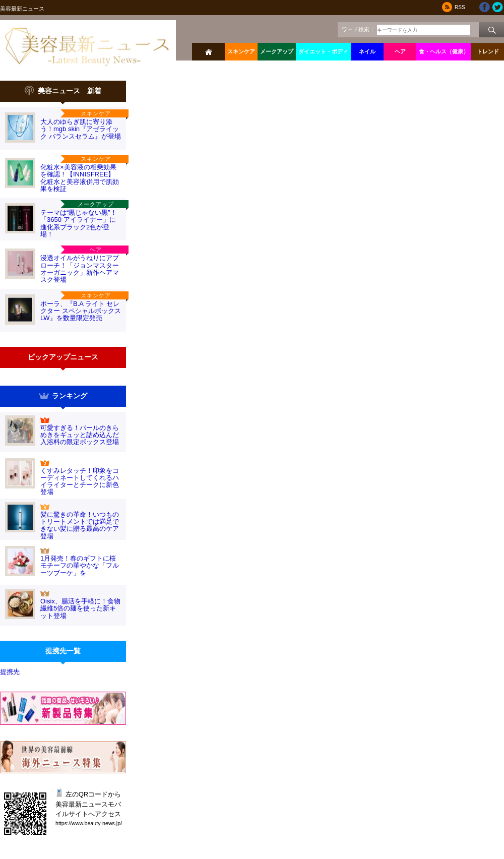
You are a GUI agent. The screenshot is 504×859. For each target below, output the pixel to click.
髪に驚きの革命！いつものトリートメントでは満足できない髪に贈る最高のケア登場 (80, 525)
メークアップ (277, 51)
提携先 (10, 672)
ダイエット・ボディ (323, 51)
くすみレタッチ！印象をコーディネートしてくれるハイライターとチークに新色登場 (80, 481)
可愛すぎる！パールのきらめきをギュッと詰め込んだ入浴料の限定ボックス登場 (80, 435)
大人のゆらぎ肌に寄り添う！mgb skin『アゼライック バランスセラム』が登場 (81, 129)
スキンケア (241, 51)
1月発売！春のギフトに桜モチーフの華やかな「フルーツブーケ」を (80, 566)
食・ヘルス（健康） (444, 51)
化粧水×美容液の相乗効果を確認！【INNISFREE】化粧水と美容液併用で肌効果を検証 (80, 178)
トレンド (488, 51)
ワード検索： (358, 29)
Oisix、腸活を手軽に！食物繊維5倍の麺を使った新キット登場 (80, 608)
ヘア (400, 51)
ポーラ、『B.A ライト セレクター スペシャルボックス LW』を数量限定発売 (81, 311)
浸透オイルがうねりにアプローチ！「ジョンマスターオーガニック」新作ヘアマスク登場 (80, 269)
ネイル (367, 51)
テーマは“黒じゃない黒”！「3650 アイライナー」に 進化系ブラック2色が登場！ (79, 223)
